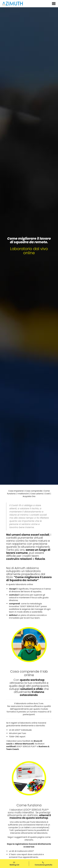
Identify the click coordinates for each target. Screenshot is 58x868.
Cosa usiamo (37, 494)
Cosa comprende (34, 491)
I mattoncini (23, 494)
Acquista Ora (29, 496)
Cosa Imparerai (16, 491)
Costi (47, 494)
